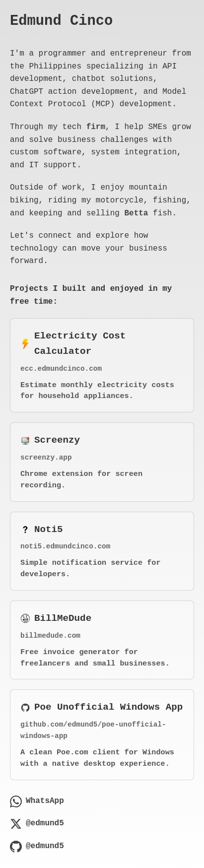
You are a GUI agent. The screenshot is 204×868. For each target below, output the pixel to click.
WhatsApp (37, 801)
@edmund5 (37, 824)
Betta (136, 213)
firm (96, 127)
